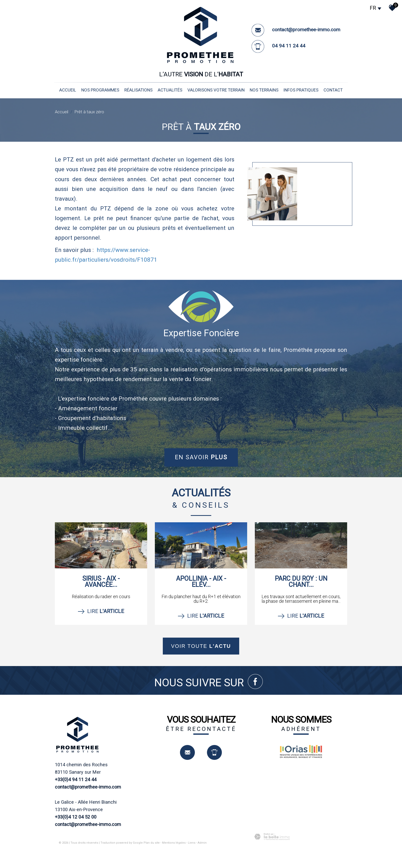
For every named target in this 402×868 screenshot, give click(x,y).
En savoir (201, 457)
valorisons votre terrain (216, 90)
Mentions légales (174, 843)
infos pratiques (301, 90)
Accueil (68, 90)
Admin (202, 843)
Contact (333, 90)
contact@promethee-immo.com (306, 30)
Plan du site (152, 843)
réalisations (138, 90)
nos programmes (100, 90)
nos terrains (264, 90)
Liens (192, 843)
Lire (101, 611)
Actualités (170, 90)
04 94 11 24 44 (289, 46)
